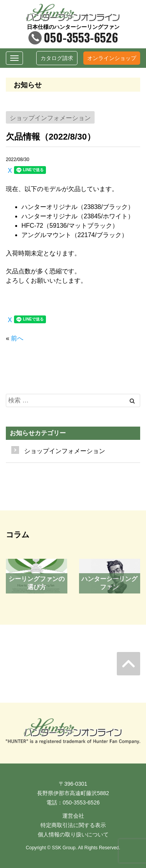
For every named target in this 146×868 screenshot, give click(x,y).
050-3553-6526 (73, 37)
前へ (17, 338)
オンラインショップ (112, 58)
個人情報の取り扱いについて (73, 834)
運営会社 (73, 816)
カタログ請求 (57, 58)
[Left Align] (132, 401)
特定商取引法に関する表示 (73, 825)
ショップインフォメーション (65, 451)
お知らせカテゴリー (38, 433)
